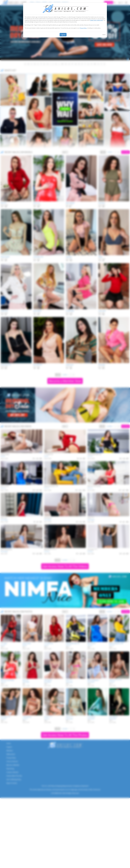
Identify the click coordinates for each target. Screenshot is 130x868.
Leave (104, 35)
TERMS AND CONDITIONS (96, 20)
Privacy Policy (83, 28)
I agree (63, 35)
